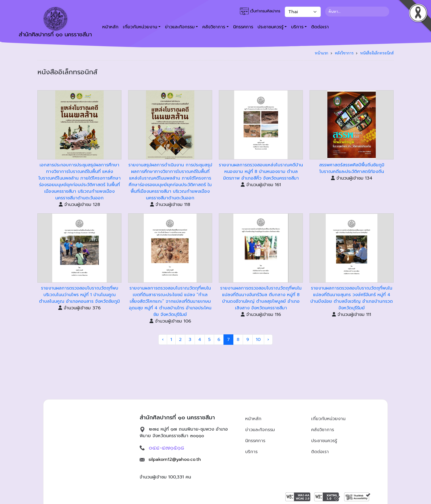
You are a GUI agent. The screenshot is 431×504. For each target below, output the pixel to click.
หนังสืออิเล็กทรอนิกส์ (377, 53)
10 (258, 340)
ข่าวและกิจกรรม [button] (180, 27)
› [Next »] (268, 340)
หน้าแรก (321, 53)
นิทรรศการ (243, 27)
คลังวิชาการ (344, 53)
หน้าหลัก (110, 27)
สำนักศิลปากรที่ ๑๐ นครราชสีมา (55, 23)
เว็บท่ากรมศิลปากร (260, 11)
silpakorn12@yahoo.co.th (175, 459)
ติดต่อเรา (320, 27)
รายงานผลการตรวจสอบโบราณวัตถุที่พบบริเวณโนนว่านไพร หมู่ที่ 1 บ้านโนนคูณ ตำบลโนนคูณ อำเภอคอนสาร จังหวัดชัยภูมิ (79, 295)
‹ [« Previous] (163, 340)
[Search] (357, 12)
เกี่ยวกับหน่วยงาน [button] (140, 27)
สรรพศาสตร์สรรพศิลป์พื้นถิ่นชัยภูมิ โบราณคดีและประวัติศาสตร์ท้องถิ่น (352, 168)
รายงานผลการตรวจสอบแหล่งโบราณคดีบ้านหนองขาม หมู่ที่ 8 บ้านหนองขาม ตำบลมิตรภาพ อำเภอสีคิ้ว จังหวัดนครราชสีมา (261, 172)
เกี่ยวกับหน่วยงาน (328, 419)
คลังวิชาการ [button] (214, 27)
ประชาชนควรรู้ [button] (270, 27)
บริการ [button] (297, 27)
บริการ (251, 452)
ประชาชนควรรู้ (324, 441)
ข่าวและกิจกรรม (260, 430)
